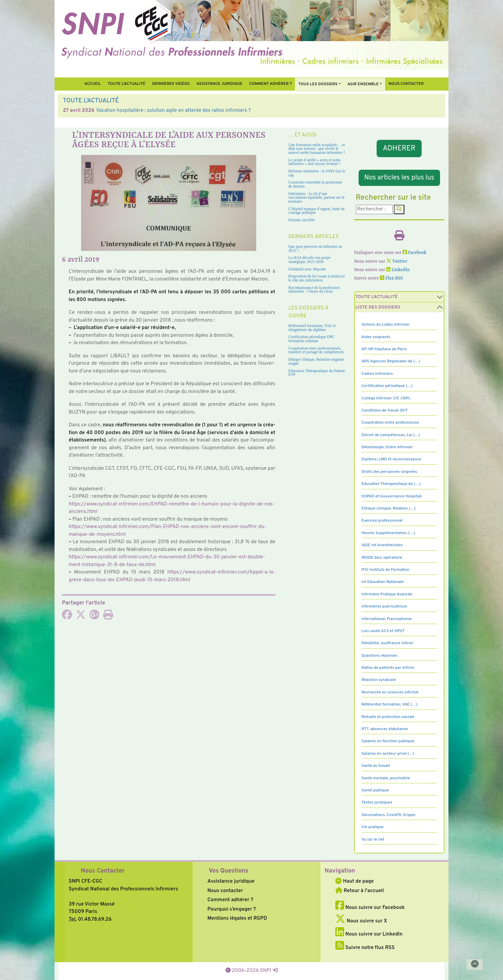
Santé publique (375, 790)
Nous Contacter (103, 871)
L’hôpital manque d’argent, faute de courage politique (317, 211)
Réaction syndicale (379, 680)
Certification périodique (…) (387, 386)
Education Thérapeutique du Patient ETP (317, 373)
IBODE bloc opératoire (382, 558)
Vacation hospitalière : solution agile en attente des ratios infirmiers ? (173, 111)
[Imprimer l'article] (108, 617)
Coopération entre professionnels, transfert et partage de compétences (316, 350)
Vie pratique (373, 827)
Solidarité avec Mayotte (307, 269)
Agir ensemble (363, 84)
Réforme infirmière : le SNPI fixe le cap (317, 173)
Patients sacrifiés (302, 220)
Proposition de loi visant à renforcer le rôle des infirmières (317, 278)
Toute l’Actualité (127, 84)
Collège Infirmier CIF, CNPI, (386, 398)
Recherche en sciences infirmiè (390, 692)
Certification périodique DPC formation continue (312, 339)
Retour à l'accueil (360, 891)
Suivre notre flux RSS (365, 948)
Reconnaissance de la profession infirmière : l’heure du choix (314, 290)
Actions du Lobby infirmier (386, 325)
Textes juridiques (377, 803)
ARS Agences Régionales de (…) (391, 361)
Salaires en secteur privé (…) (388, 754)
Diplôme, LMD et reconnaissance (392, 459)
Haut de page (355, 881)
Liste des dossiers (378, 307)
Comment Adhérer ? (270, 84)
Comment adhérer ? (230, 900)
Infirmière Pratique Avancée (387, 594)
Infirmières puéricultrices (384, 607)
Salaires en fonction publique (388, 741)
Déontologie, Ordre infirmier (387, 447)
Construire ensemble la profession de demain (315, 184)
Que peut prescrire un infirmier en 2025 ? (315, 249)
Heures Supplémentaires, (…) (388, 533)
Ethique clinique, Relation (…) (389, 509)
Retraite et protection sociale (388, 717)
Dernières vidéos (171, 84)
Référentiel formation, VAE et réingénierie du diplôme (312, 328)
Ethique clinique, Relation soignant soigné (316, 362)
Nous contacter (406, 84)
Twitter (397, 262)
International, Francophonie (387, 619)
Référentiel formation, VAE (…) (390, 705)
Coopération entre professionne (390, 423)
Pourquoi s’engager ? (232, 909)
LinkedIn (398, 270)
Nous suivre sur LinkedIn (369, 934)
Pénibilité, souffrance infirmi (388, 643)
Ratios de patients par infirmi (388, 668)
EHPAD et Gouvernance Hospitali (392, 496)
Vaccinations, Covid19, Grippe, (389, 815)
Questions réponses (379, 656)
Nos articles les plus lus (399, 178)
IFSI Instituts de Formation (385, 570)
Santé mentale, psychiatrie (386, 778)
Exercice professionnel (382, 521)
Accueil (92, 84)
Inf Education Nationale (383, 582)
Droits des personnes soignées (389, 472)
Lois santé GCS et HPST (383, 631)
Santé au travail (376, 766)
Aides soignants (376, 337)
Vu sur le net (373, 840)
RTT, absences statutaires (385, 729)
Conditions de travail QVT (385, 411)
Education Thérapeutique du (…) (391, 484)
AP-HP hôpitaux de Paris (384, 349)
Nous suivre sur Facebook (370, 908)
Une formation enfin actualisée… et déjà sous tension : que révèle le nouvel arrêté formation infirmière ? (317, 149)
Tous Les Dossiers (318, 84)
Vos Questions (228, 871)
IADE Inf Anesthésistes (382, 545)
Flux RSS (391, 278)
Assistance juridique (219, 84)
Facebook (415, 253)
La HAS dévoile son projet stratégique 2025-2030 (310, 260)
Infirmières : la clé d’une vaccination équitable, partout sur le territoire (317, 198)
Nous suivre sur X (361, 921)
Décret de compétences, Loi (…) (391, 435)
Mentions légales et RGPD (237, 919)
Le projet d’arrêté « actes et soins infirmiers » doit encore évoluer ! (315, 162)
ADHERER (399, 149)
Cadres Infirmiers (377, 374)
